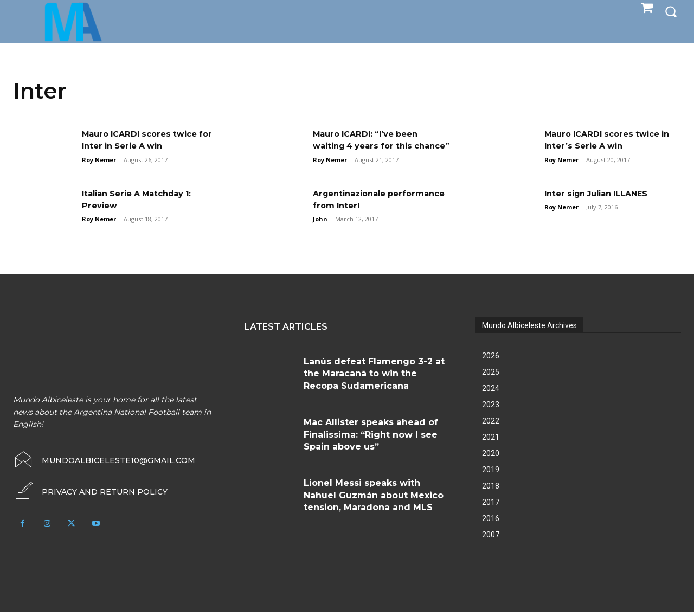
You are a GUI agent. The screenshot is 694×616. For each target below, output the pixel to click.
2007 (491, 538)
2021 (491, 441)
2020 (491, 457)
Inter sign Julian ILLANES (602, 197)
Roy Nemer (99, 160)
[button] (671, 11)
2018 (491, 490)
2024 (491, 392)
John (320, 223)
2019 (491, 473)
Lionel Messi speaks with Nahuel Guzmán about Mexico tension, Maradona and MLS (374, 499)
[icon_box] (90, 496)
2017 (491, 506)
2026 (491, 360)
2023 (491, 408)
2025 (491, 376)
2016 (491, 522)
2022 (491, 425)
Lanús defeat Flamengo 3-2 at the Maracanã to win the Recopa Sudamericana (374, 377)
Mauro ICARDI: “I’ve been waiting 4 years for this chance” (371, 146)
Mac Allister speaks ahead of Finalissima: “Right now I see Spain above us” (371, 438)
